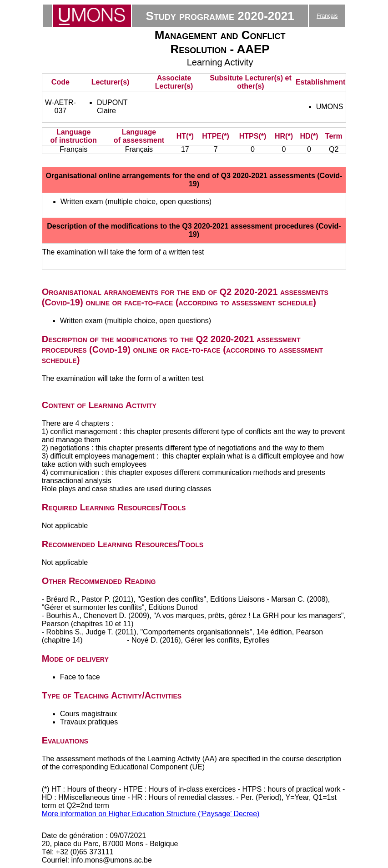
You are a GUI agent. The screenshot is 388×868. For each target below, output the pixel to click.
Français (327, 16)
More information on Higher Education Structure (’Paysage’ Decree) (151, 814)
